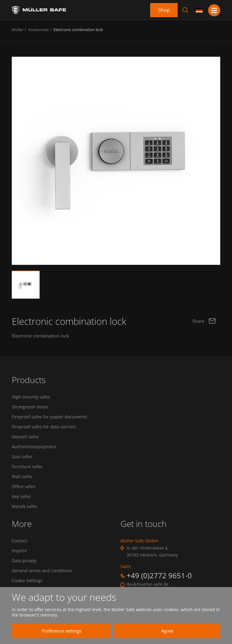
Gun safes (22, 457)
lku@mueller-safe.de (148, 585)
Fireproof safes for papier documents (50, 417)
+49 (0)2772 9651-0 (159, 576)
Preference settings (59, 631)
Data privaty (24, 562)
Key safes (21, 497)
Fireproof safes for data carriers (44, 427)
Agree (164, 631)
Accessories (38, 30)
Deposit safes (25, 437)
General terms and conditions (42, 572)
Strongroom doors (30, 407)
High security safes (31, 397)
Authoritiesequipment (34, 447)
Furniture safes (27, 467)
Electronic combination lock (78, 30)
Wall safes (22, 477)
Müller (18, 30)
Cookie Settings (27, 582)
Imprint (19, 552)
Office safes (24, 487)
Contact (19, 542)
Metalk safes (24, 507)
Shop (164, 10)
